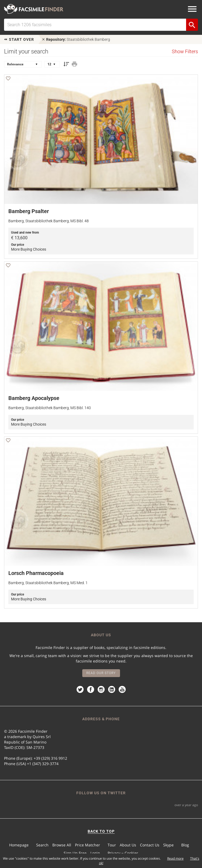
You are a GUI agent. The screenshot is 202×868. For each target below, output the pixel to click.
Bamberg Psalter (29, 211)
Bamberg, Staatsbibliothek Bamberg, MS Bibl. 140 (50, 408)
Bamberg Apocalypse (34, 398)
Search (42, 845)
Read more (175, 858)
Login (95, 853)
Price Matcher (88, 845)
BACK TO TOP (101, 831)
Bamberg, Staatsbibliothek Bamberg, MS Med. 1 (48, 583)
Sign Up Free (75, 853)
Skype (168, 845)
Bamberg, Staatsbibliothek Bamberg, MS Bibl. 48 (49, 221)
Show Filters (185, 52)
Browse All (62, 845)
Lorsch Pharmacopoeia (36, 573)
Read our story (101, 673)
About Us (128, 845)
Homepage (19, 845)
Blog (185, 845)
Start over (19, 39)
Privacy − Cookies (123, 853)
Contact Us (150, 845)
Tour (112, 845)
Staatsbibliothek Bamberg (76, 39)
